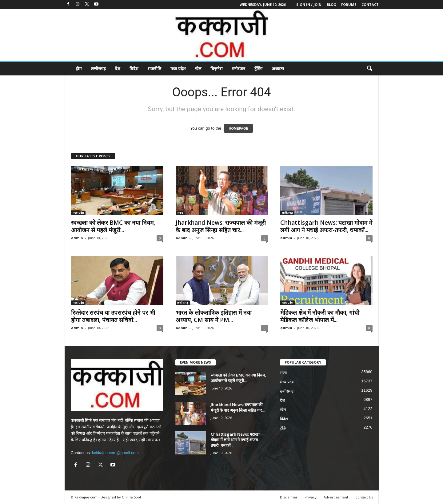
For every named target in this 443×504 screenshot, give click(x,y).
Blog (331, 4)
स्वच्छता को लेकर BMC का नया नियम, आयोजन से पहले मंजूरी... (113, 226)
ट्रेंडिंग (258, 69)
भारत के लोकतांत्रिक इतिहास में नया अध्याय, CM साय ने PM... (214, 316)
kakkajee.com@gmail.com (115, 453)
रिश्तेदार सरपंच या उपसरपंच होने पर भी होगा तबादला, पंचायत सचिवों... (113, 316)
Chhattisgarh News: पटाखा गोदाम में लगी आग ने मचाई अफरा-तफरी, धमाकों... (326, 226)
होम (79, 69)
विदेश (134, 69)
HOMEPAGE (238, 128)
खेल (198, 69)
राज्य (180, 213)
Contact (370, 4)
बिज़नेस (216, 69)
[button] (369, 69)
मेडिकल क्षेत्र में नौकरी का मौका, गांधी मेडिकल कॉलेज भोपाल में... (320, 316)
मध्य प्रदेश (178, 69)
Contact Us (364, 497)
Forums (349, 4)
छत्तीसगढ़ (98, 69)
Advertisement (336, 497)
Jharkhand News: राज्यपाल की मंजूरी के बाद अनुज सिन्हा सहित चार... (221, 226)
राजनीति (154, 69)
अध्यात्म (278, 69)
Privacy (311, 497)
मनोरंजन (238, 69)
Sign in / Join (309, 4)
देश (118, 69)
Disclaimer (289, 497)
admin (77, 238)
